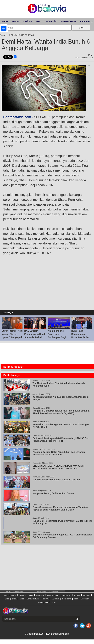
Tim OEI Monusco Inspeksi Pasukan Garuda (56, 480)
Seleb (22, 599)
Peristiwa (45, 599)
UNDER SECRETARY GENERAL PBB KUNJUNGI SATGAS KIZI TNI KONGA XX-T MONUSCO (58, 467)
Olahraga (87, 595)
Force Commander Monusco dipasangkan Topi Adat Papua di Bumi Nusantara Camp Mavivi (60, 508)
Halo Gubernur (69, 21)
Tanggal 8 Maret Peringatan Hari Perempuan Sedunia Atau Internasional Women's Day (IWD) (61, 412)
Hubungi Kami (43, 602)
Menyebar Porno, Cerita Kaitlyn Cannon (54, 493)
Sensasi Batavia (33, 599)
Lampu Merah (66, 595)
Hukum (15, 21)
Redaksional (67, 599)
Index (54, 602)
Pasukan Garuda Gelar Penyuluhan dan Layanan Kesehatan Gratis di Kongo (59, 453)
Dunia (14, 599)
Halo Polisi (51, 21)
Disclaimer (85, 599)
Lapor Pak (55, 599)
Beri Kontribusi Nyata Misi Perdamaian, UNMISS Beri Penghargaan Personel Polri (61, 440)
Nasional (28, 21)
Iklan (76, 599)
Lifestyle (77, 595)
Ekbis (7, 599)
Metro (39, 21)
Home (5, 21)
